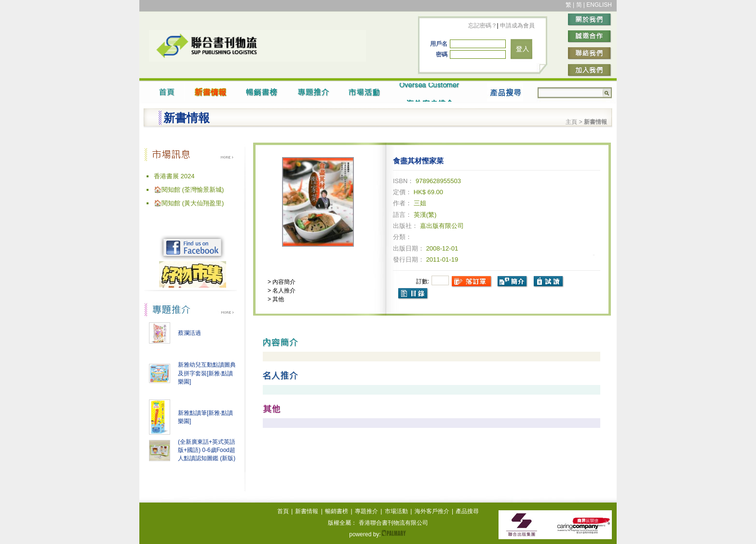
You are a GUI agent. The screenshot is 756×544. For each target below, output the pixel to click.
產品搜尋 (467, 511)
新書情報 (307, 511)
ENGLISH (599, 5)
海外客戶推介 (432, 511)
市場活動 (396, 511)
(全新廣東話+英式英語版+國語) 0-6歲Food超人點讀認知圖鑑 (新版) (207, 450)
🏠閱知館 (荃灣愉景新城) (189, 190)
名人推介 (283, 291)
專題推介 (366, 511)
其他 (277, 299)
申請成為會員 (517, 26)
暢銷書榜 (337, 511)
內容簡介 (283, 282)
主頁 (571, 122)
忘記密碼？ (483, 26)
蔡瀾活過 (189, 333)
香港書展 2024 (174, 176)
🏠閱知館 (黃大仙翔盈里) (189, 203)
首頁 (283, 511)
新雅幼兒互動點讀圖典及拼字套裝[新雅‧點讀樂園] (207, 373)
